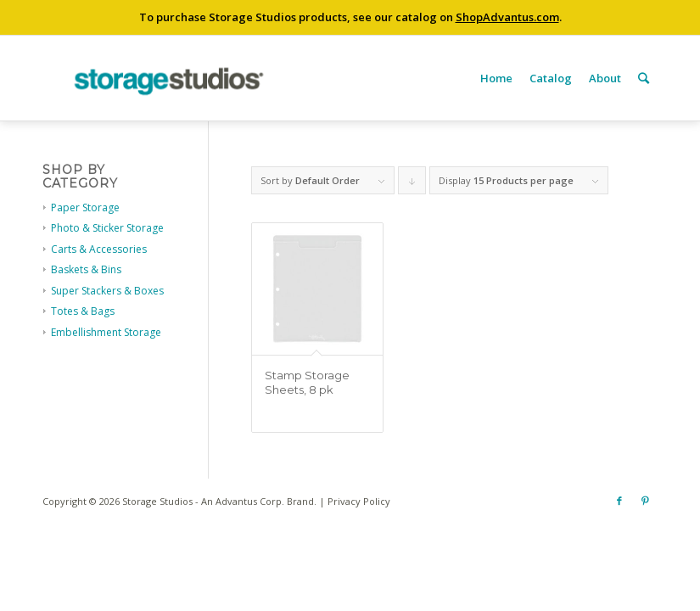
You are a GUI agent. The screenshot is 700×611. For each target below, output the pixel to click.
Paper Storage (85, 207)
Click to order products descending (412, 184)
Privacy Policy (359, 501)
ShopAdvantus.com (507, 17)
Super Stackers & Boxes (107, 291)
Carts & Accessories (99, 249)
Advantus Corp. (250, 501)
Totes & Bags (83, 311)
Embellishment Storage (106, 332)
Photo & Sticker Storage (107, 228)
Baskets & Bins (86, 269)
